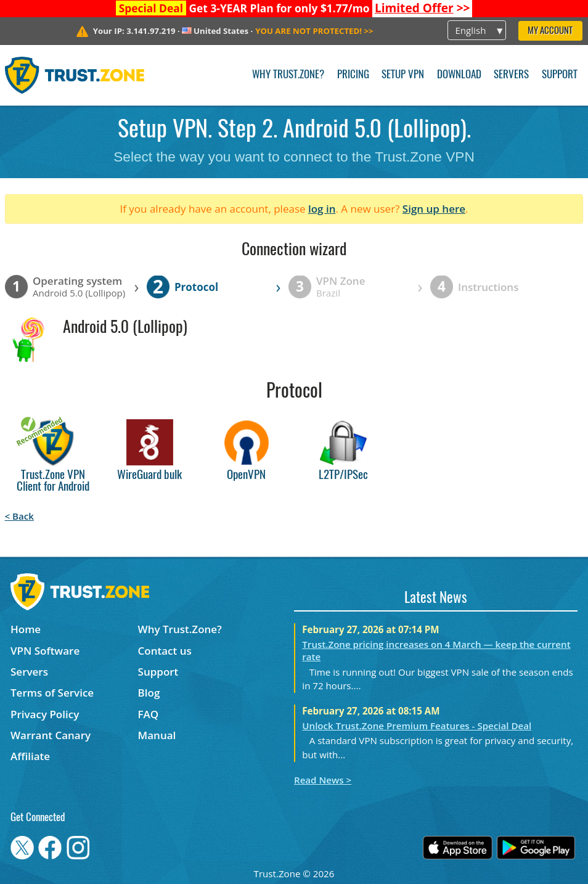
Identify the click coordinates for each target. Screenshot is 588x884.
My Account (550, 31)
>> (423, 8)
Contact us (165, 651)
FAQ (149, 714)
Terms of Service (52, 693)
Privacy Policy (45, 714)
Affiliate (30, 756)
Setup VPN (403, 75)
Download (459, 75)
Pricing (353, 75)
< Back (19, 516)
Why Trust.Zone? (288, 75)
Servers (511, 75)
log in (322, 209)
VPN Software (45, 651)
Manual (157, 735)
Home (26, 629)
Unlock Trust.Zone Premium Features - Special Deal (417, 726)
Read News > (323, 780)
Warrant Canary (51, 735)
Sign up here (434, 209)
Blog (149, 693)
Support (560, 75)
